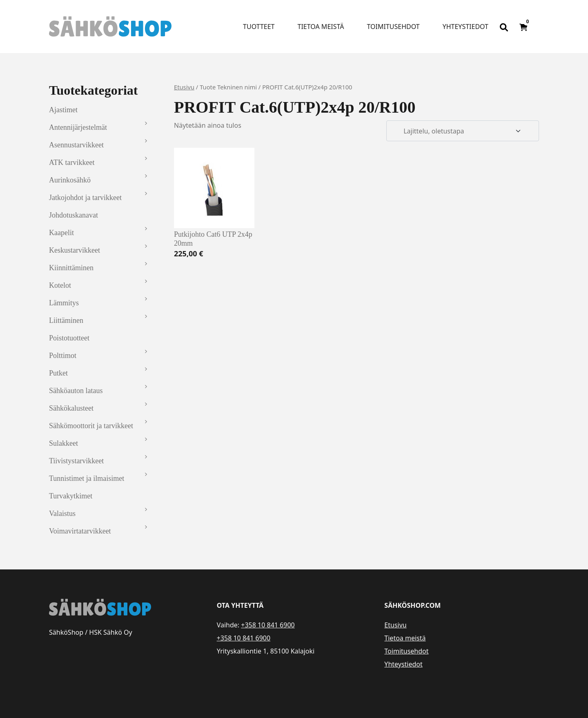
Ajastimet (63, 110)
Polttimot (63, 356)
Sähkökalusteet (71, 408)
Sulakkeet (63, 443)
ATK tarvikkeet (72, 162)
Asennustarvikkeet (76, 145)
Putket (58, 373)
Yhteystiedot (465, 27)
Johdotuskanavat (73, 215)
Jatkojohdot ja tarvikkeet (85, 198)
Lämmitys (64, 303)
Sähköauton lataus (76, 391)
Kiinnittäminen (71, 268)
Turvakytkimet (71, 496)
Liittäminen (66, 320)
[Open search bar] (504, 27)
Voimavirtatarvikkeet (80, 531)
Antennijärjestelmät (78, 127)
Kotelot (60, 285)
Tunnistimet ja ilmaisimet (87, 478)
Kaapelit (61, 233)
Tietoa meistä (321, 27)
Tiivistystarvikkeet (76, 461)
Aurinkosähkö (70, 180)
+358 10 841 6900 (268, 625)
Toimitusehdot (393, 27)
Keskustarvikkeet (75, 250)
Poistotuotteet (69, 338)
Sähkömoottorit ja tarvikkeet (91, 426)
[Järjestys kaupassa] (463, 131)
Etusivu (184, 87)
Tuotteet (259, 27)
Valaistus (62, 513)
